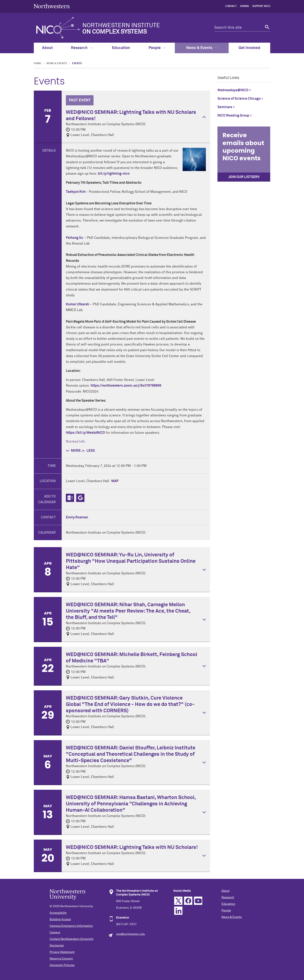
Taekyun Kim (76, 192)
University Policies (62, 965)
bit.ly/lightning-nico (114, 174)
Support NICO (261, 6)
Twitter (178, 901)
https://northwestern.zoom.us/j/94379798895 (126, 386)
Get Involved (249, 48)
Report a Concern (61, 959)
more (73, 451)
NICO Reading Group (233, 116)
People (157, 48)
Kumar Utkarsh (77, 304)
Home (38, 64)
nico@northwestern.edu (130, 934)
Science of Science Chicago (239, 99)
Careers (55, 932)
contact (231, 6)
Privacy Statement (62, 952)
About (47, 48)
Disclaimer (57, 946)
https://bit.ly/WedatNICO (85, 433)
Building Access (60, 919)
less (88, 451)
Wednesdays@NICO (233, 90)
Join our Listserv (244, 177)
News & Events (202, 48)
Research (82, 48)
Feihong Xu (74, 238)
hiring (244, 6)
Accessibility (58, 913)
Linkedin (178, 911)
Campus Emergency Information (71, 926)
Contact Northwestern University (72, 939)
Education (121, 48)
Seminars (225, 107)
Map (115, 481)
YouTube (198, 901)
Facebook (188, 901)
